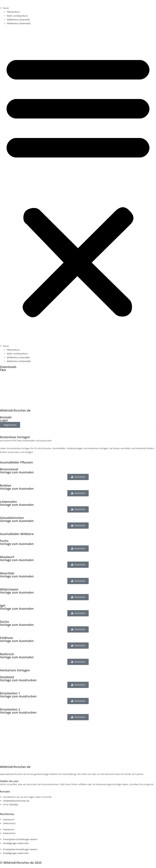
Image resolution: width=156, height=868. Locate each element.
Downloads (8, 367)
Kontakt (6, 417)
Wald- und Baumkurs (17, 16)
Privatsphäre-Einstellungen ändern (20, 839)
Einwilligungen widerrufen (16, 843)
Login (4, 420)
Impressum (9, 819)
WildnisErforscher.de (15, 410)
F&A (3, 370)
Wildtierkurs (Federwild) (19, 23)
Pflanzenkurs (13, 12)
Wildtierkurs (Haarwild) (18, 20)
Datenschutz (9, 823)
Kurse (6, 8)
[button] (78, 185)
